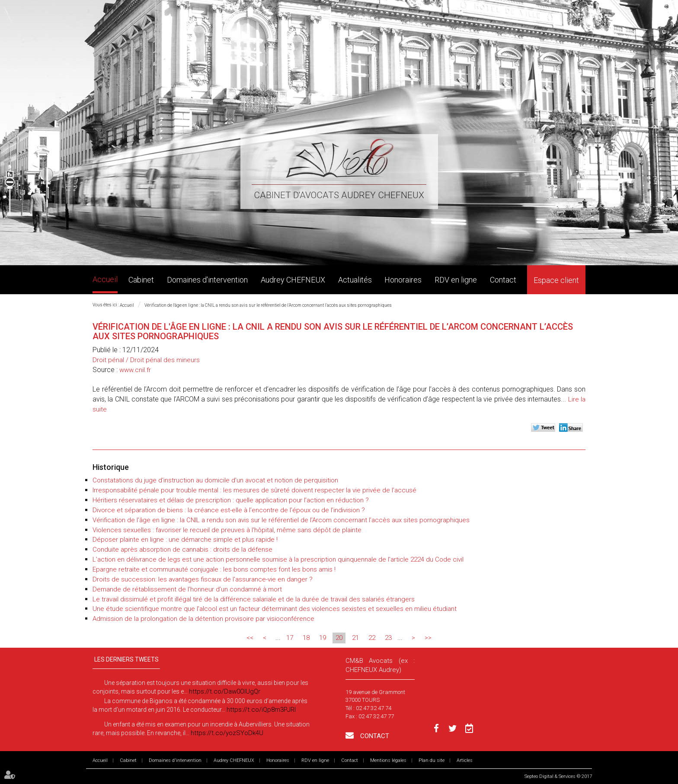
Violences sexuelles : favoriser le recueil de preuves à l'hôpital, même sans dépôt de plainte (227, 530)
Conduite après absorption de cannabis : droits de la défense (182, 549)
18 (306, 638)
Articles (465, 760)
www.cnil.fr (135, 370)
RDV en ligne (456, 280)
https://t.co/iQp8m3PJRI (261, 710)
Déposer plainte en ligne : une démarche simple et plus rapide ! (185, 540)
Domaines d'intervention (207, 280)
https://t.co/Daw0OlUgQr (225, 691)
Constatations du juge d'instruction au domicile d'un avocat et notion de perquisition (215, 480)
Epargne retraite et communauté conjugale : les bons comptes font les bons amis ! (214, 569)
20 (339, 638)
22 (372, 638)
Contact (503, 280)
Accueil (105, 279)
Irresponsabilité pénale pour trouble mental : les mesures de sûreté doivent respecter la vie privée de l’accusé (254, 490)
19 (323, 638)
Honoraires (403, 280)
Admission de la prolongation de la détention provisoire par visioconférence (203, 619)
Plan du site (432, 760)
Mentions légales (388, 760)
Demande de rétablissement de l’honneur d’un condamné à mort (187, 589)
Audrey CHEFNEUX (293, 280)
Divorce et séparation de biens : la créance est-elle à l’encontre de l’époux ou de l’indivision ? (229, 510)
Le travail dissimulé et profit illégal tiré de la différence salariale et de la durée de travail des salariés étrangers (254, 599)
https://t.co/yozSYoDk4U (227, 733)
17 (290, 638)
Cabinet (141, 280)
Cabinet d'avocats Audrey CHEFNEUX (339, 195)
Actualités (355, 280)
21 (355, 638)
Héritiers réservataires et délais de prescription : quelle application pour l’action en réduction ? (231, 500)
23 (388, 638)
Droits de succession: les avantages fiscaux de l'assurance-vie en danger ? (203, 579)
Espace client (556, 280)
